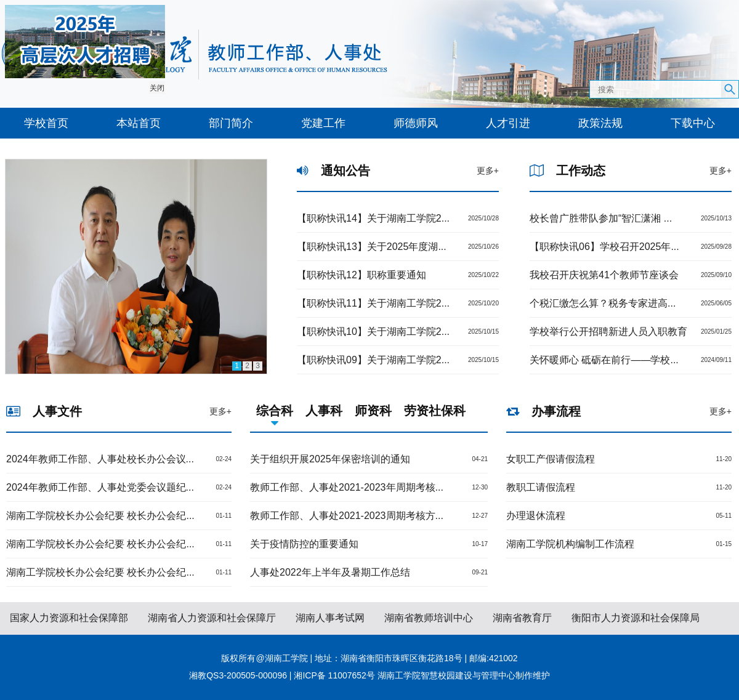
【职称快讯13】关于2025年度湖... (372, 247)
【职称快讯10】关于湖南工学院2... (373, 332)
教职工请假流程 (541, 487)
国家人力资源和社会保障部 (69, 618)
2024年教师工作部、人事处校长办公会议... (100, 459)
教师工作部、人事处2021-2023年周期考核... (347, 487)
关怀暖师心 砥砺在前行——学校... (604, 360)
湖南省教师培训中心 (429, 618)
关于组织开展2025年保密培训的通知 (330, 459)
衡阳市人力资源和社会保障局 (636, 618)
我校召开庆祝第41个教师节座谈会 (604, 275)
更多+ (488, 171)
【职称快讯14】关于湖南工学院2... (373, 218)
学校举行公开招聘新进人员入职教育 (608, 332)
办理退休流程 (536, 516)
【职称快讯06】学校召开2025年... (604, 247)
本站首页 (139, 123)
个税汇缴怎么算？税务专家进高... (603, 303)
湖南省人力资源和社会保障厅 (212, 618)
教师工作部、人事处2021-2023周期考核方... (347, 516)
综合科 (275, 411)
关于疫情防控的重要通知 (304, 544)
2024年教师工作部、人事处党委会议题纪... (100, 487)
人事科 (324, 411)
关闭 (156, 87)
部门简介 (231, 123)
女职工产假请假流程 (551, 459)
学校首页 (46, 123)
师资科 (373, 411)
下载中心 (693, 123)
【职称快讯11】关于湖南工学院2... (373, 303)
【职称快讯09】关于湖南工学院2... (373, 360)
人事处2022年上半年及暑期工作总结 (330, 572)
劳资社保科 (435, 411)
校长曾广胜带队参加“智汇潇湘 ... (601, 218)
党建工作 (323, 123)
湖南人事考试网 (330, 618)
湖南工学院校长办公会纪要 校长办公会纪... (100, 516)
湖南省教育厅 (522, 618)
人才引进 (508, 123)
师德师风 (416, 123)
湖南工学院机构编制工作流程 (570, 544)
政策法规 (600, 123)
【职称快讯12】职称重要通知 (361, 275)
